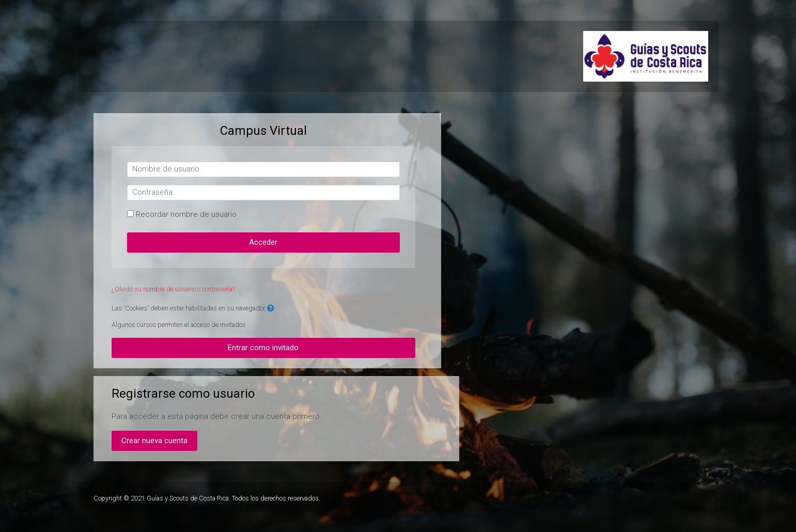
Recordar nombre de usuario (186, 214)
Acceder (263, 242)
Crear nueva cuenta (154, 441)
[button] (271, 309)
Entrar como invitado (263, 348)
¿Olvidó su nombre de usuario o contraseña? (173, 289)
